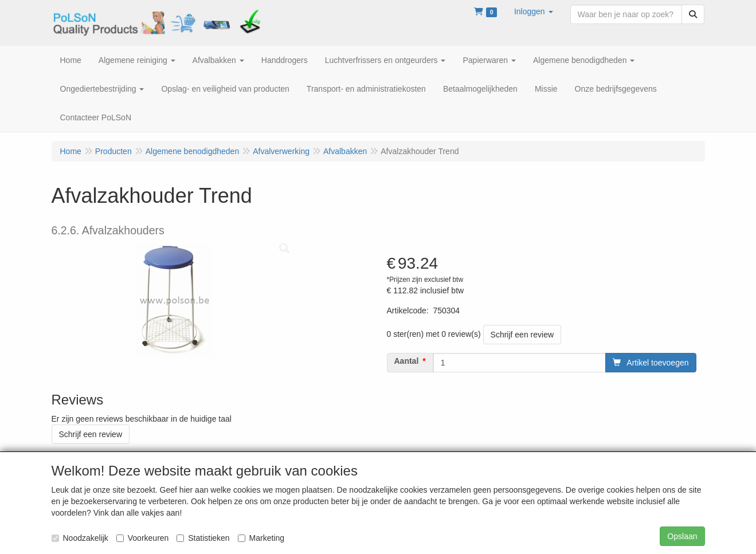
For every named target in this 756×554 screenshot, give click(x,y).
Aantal (407, 361)
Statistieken (203, 538)
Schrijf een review (522, 335)
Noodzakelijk (80, 538)
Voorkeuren (143, 538)
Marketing (261, 538)
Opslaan (682, 536)
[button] (534, 11)
